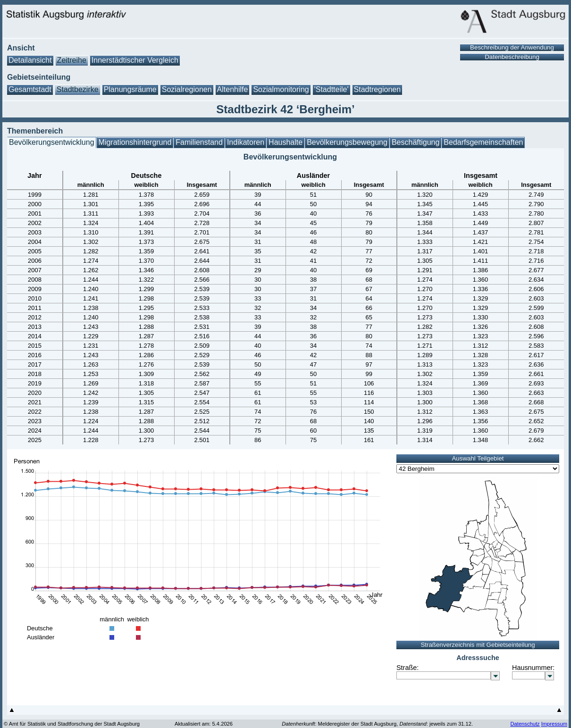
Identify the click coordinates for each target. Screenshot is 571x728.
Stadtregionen (378, 89)
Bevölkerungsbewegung (347, 142)
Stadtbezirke (78, 89)
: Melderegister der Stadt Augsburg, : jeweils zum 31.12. (377, 724)
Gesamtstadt (30, 89)
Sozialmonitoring (281, 89)
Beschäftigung (416, 142)
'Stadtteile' (332, 89)
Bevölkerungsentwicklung (52, 142)
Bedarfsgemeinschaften (483, 142)
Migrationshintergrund (135, 142)
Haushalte (285, 142)
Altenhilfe (233, 89)
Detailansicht (30, 60)
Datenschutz (525, 724)
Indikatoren (246, 142)
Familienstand (199, 142)
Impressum (554, 724)
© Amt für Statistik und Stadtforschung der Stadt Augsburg (72, 724)
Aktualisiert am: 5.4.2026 (204, 724)
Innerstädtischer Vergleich (135, 60)
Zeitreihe (72, 60)
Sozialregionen (187, 89)
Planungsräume (130, 89)
